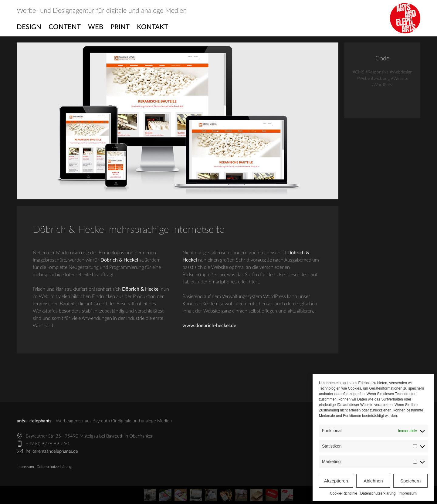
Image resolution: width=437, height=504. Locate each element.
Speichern (411, 481)
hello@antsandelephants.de (52, 451)
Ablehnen (373, 481)
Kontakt (152, 27)
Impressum (408, 493)
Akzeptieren (336, 481)
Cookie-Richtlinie (344, 493)
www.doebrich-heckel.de (209, 326)
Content (65, 27)
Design (29, 27)
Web (96, 27)
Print (120, 27)
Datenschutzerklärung (378, 493)
